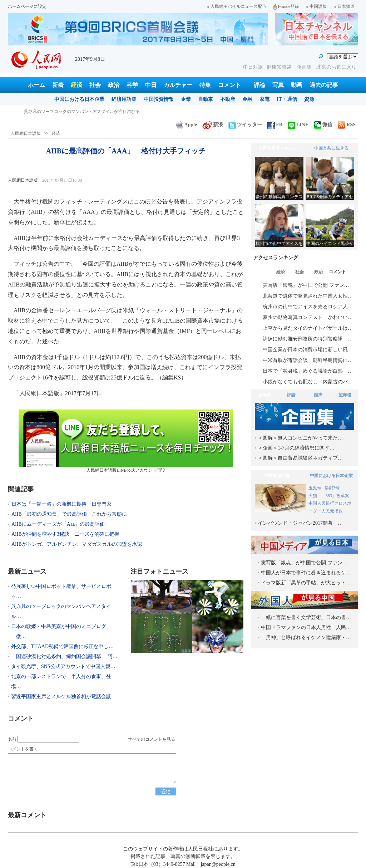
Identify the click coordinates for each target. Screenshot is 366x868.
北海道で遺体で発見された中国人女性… (308, 296)
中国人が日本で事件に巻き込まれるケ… (306, 573)
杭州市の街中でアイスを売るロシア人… (308, 307)
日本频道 (344, 6)
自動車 (206, 99)
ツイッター (245, 125)
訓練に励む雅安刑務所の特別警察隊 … (308, 339)
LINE (298, 125)
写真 (278, 85)
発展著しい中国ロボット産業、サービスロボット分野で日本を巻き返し (93, 112)
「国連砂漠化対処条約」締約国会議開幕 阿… (64, 656)
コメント (229, 85)
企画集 (305, 67)
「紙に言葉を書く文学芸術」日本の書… (306, 617)
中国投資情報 (159, 99)
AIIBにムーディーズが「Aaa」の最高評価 (58, 524)
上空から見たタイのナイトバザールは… (308, 328)
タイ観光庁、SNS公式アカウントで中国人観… (63, 666)
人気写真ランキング (278, 148)
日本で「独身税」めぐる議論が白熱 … (308, 371)
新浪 (213, 125)
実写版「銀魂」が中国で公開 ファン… (306, 285)
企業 (186, 99)
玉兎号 (315, 488)
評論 (259, 85)
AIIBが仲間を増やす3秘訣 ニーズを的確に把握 (65, 534)
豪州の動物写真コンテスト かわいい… (308, 317)
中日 (151, 85)
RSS (347, 125)
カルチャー (178, 85)
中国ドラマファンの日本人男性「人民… (306, 627)
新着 (58, 85)
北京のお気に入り (336, 67)
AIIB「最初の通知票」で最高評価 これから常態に (69, 514)
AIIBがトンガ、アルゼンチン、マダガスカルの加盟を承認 (77, 544)
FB (275, 125)
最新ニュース (27, 572)
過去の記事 (324, 85)
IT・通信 (287, 99)
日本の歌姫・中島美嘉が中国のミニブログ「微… (59, 631)
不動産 (228, 99)
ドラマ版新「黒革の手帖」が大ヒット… (306, 583)
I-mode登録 (286, 6)
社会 (95, 85)
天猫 (313, 496)
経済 (76, 85)
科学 (132, 85)
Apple (187, 125)
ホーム (36, 85)
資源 (309, 99)
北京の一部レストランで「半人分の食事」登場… (61, 681)
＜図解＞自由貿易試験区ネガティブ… (300, 458)
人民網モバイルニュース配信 (237, 6)
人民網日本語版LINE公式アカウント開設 (126, 441)
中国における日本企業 (79, 99)
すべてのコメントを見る (152, 739)
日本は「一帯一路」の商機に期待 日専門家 (61, 504)
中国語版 (316, 6)
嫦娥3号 (332, 488)
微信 (323, 125)
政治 (114, 85)
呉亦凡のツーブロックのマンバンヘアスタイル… (61, 611)
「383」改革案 (335, 496)
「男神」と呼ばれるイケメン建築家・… (306, 637)
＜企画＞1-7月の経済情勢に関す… (296, 448)
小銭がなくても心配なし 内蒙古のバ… (308, 382)
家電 (264, 99)
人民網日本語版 (26, 133)
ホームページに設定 (27, 6)
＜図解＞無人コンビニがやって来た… (300, 438)
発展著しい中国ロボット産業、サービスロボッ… (61, 591)
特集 (205, 85)
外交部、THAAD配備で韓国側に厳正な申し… (62, 646)
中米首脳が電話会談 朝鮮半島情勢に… (308, 360)
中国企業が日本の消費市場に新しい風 (305, 350)
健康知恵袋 (280, 67)
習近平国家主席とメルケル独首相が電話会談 (61, 697)
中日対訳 (253, 67)
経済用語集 (124, 99)
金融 (247, 99)
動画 (297, 85)
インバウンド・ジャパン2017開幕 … (300, 523)
